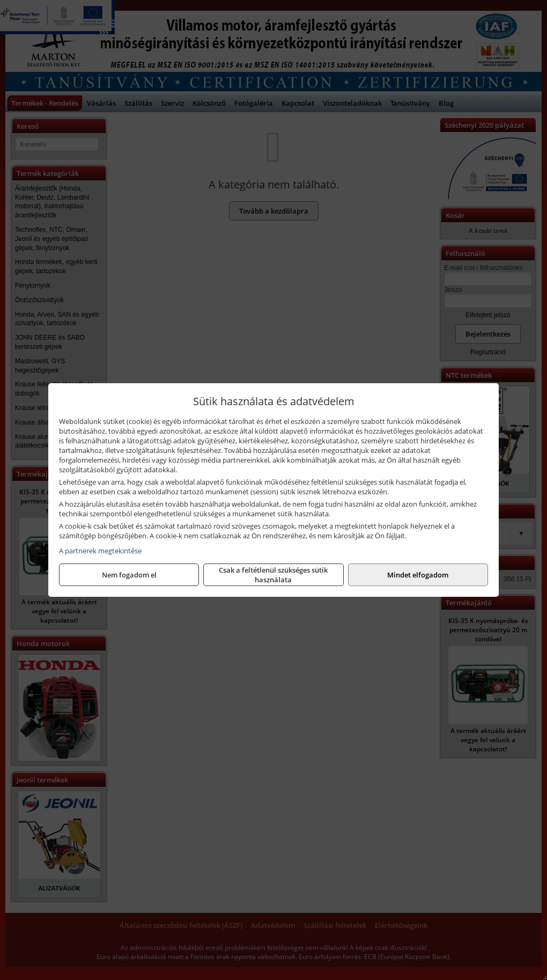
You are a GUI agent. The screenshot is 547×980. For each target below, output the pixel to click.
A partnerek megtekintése (100, 551)
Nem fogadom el (129, 575)
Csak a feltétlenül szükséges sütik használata (273, 575)
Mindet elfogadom (418, 575)
